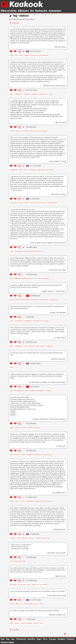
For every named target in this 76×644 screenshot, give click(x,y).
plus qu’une (34, 55)
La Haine (57, 338)
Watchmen (55, 359)
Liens (13, 639)
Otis (64, 243)
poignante (35, 94)
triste (34, 278)
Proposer (71, 639)
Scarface (53, 313)
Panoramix (57, 243)
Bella (64, 291)
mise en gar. (19, 203)
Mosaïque (61, 639)
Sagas (39, 639)
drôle (25, 251)
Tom (64, 615)
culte (11, 55)
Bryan (57, 194)
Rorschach (62, 359)
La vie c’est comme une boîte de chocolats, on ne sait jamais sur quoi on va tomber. (38, 591)
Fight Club (58, 122)
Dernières (31, 639)
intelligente (18, 94)
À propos (52, 639)
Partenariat (21, 639)
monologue (32, 170)
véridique (27, 94)
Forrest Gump (51, 595)
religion (27, 55)
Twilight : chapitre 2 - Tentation (52, 291)
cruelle (48, 391)
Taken (53, 194)
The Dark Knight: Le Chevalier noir (40, 382)
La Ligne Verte (53, 270)
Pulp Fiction (58, 47)
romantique (34, 300)
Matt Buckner (44, 419)
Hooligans (36, 419)
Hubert (63, 338)
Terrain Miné (57, 530)
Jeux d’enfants (57, 493)
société (17, 455)
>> (18, 23)
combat (17, 131)
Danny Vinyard (61, 86)
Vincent (58, 553)
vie (42, 251)
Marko (63, 194)
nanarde (13, 538)
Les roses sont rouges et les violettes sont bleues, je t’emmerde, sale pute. (35, 611)
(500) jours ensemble (55, 615)
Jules (64, 47)
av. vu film (24, 131)
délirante (32, 251)
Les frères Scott (61, 446)
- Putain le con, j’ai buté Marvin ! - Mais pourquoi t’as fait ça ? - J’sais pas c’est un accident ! (21, 547)
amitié (30, 427)
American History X (49, 86)
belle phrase (43, 131)
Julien (64, 493)
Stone (64, 530)
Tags (3, 639)
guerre (32, 538)
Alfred (53, 382)
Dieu (16, 55)
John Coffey (62, 270)
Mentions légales (7, 642)
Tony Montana (61, 313)
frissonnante (44, 55)
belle (21, 55)
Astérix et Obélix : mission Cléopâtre (42, 243)
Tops (8, 639)
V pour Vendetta (54, 161)
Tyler (64, 122)
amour (17, 300)
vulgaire (29, 623)
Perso (45, 639)
